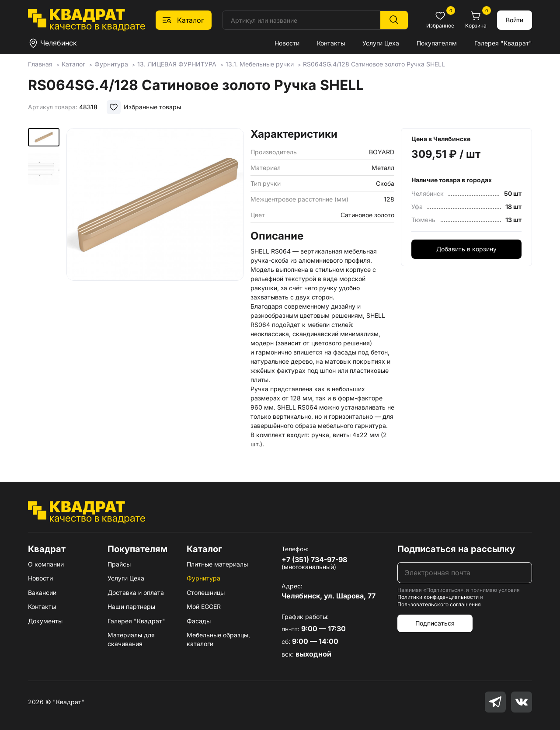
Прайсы (119, 564)
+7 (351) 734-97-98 (314, 560)
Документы (45, 621)
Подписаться (435, 623)
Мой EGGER (204, 607)
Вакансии (42, 593)
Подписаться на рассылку (456, 549)
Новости (287, 43)
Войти (515, 20)
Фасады (199, 621)
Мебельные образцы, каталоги (218, 639)
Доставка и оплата (136, 593)
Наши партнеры (131, 607)
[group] (155, 238)
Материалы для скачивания (131, 639)
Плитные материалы (217, 564)
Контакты (331, 43)
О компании (46, 564)
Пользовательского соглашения (439, 604)
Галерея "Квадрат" (503, 43)
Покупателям (437, 43)
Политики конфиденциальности (438, 597)
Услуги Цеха (381, 43)
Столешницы (206, 593)
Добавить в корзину (466, 249)
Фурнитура (203, 578)
